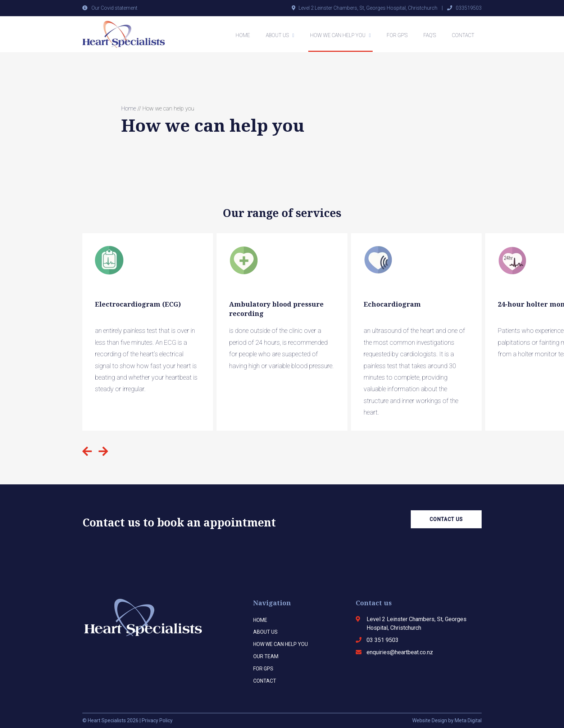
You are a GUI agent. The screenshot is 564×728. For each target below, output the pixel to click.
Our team (266, 656)
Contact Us (446, 519)
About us (265, 632)
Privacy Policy (157, 720)
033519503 (469, 8)
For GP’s (397, 35)
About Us (277, 35)
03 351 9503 (383, 640)
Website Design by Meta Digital (447, 720)
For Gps (263, 669)
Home (243, 35)
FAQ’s (430, 35)
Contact (463, 35)
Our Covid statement (114, 8)
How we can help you (338, 35)
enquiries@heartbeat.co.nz (400, 652)
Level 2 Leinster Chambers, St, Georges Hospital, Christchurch (368, 8)
